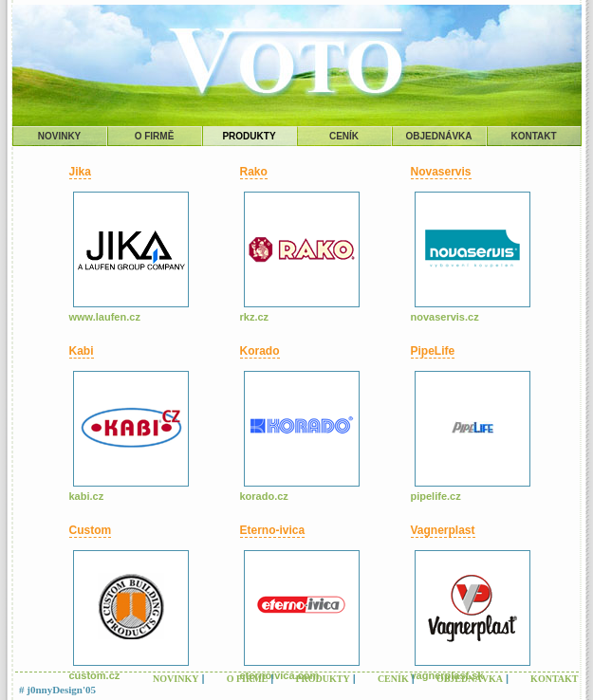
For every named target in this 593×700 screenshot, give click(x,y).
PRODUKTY (249, 136)
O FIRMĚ (155, 136)
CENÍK (344, 136)
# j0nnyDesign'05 (57, 690)
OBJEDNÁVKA (438, 136)
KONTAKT (533, 136)
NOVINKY (60, 136)
